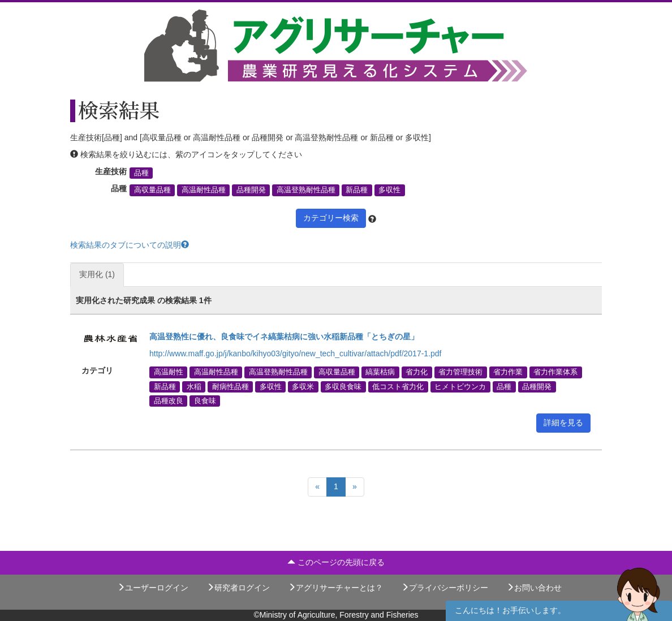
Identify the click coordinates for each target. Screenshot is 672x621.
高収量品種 (152, 190)
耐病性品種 (231, 386)
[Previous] (317, 487)
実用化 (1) (97, 274)
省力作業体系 (555, 372)
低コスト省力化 (398, 386)
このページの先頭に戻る (336, 562)
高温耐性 (169, 372)
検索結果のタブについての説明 (130, 245)
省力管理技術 (460, 372)
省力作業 (508, 372)
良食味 (205, 400)
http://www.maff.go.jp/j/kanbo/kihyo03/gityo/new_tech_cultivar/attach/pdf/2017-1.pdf (296, 353)
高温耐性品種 (204, 190)
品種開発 (251, 190)
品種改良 (169, 400)
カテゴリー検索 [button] (331, 218)
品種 (141, 173)
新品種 (357, 190)
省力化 (417, 372)
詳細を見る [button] (563, 422)
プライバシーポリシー (445, 588)
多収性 (389, 190)
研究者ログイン (238, 588)
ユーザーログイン (153, 588)
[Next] (355, 487)
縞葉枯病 (380, 372)
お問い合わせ (534, 588)
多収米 (303, 386)
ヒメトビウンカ (460, 386)
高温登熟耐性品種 (306, 190)
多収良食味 (343, 386)
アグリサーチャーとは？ (335, 588)
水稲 (194, 386)
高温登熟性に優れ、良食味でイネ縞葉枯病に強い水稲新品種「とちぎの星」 (284, 337)
